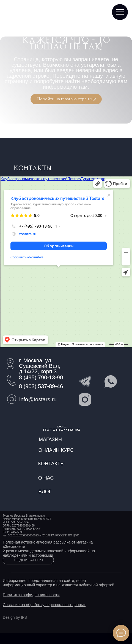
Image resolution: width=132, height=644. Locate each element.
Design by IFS (15, 617)
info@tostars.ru (38, 399)
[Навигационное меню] (120, 12)
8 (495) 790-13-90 (41, 377)
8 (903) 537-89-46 (41, 386)
